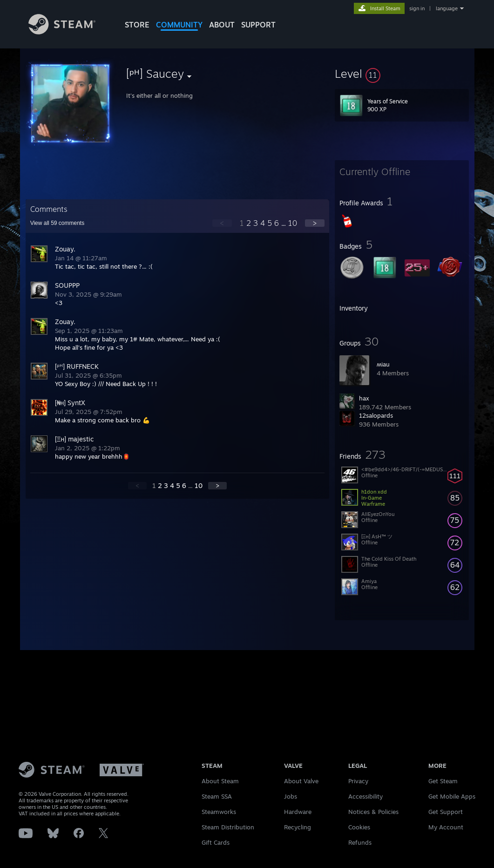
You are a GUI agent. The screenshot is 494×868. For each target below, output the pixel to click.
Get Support (446, 812)
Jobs (291, 796)
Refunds (360, 842)
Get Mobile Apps (452, 796)
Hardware (298, 812)
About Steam (220, 781)
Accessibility (365, 796)
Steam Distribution (228, 827)
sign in (417, 8)
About (222, 25)
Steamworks (219, 812)
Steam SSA (217, 796)
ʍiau (383, 364)
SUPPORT (258, 25)
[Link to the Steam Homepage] (62, 32)
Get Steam (443, 781)
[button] (402, 74)
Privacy (358, 781)
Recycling (298, 827)
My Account (446, 827)
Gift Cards (216, 842)
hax (364, 398)
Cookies (359, 827)
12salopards (376, 415)
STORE (137, 25)
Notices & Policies (373, 812)
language (447, 8)
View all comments (58, 223)
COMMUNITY (179, 25)
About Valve (301, 781)
